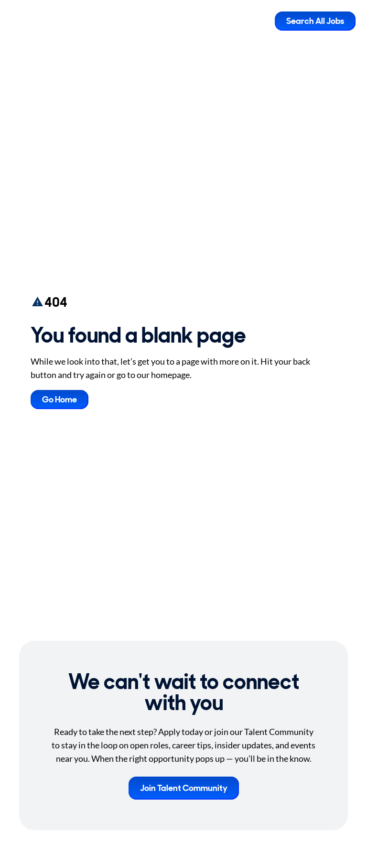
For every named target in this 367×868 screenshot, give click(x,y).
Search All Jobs (315, 21)
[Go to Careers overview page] (46, 21)
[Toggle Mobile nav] (260, 21)
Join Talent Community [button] (184, 788)
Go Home (59, 400)
